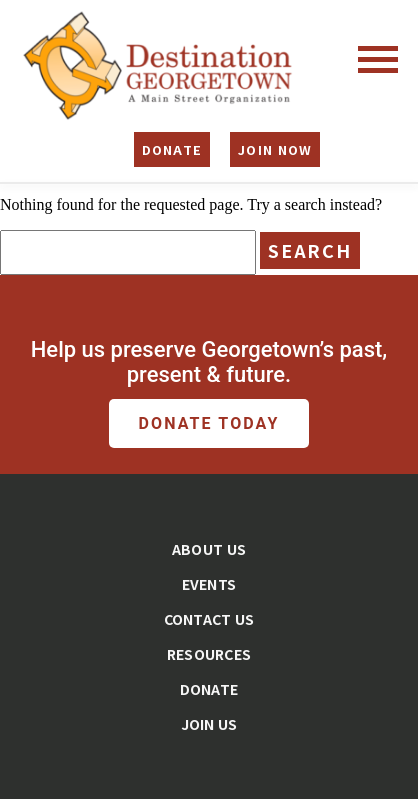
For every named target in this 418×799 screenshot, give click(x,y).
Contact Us (209, 619)
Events (209, 584)
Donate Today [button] (209, 423)
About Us (209, 549)
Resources (209, 654)
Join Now (275, 149)
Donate (172, 149)
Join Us (209, 724)
